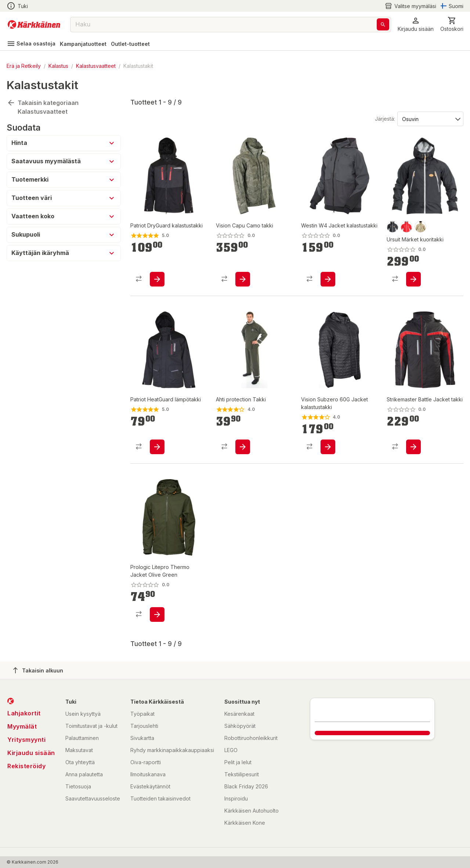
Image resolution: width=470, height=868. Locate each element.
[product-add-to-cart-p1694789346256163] (328, 279)
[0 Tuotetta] (452, 24)
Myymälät (22, 726)
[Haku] (383, 24)
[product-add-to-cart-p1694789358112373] (157, 614)
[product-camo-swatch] (420, 227)
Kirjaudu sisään (31, 753)
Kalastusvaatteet (96, 66)
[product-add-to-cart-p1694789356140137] (157, 447)
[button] (416, 24)
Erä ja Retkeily (24, 66)
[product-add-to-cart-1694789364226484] (243, 279)
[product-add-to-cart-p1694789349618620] (413, 279)
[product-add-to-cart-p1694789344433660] (157, 279)
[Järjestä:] (430, 118)
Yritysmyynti (26, 740)
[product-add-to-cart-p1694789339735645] (413, 447)
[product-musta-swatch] (393, 227)
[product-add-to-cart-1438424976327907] (243, 447)
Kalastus (58, 66)
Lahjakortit (24, 713)
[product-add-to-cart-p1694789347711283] (328, 447)
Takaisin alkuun (38, 670)
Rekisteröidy (26, 766)
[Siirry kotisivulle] (34, 25)
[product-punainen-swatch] (406, 227)
